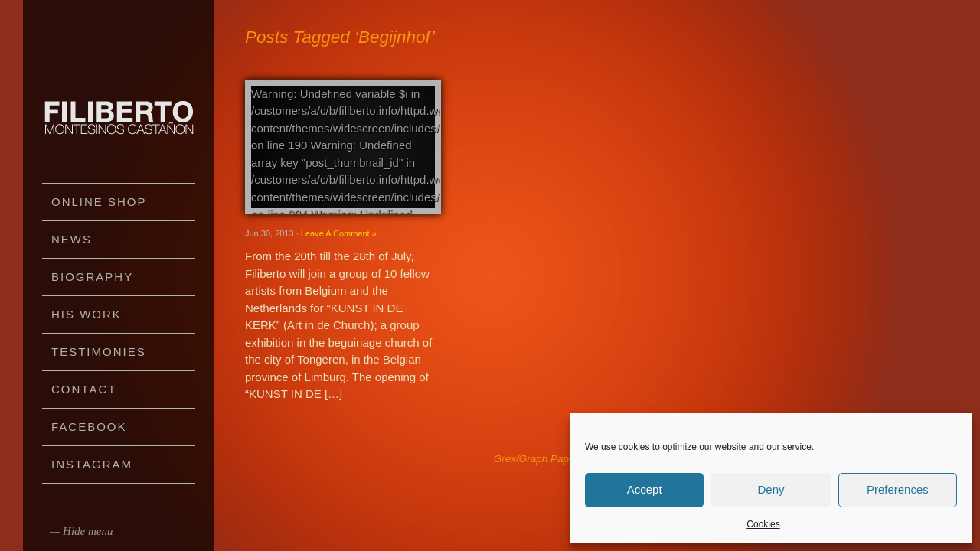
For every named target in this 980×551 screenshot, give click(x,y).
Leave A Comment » (339, 233)
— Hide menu (82, 531)
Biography (92, 277)
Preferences (898, 489)
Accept (645, 489)
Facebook (89, 427)
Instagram (92, 464)
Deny (771, 489)
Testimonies (99, 352)
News (72, 239)
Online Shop (99, 202)
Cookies (763, 524)
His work (87, 314)
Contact (84, 389)
